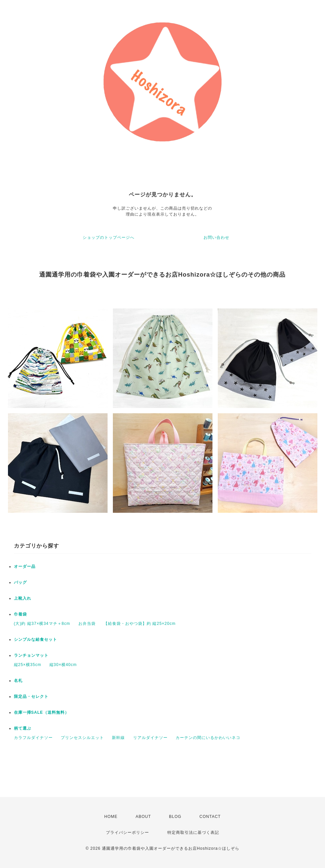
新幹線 (118, 738)
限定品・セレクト (31, 697)
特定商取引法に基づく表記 (193, 833)
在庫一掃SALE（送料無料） (41, 712)
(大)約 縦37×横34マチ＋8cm (42, 624)
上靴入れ (23, 598)
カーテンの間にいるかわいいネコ (208, 738)
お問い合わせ (216, 237)
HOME (111, 817)
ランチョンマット (31, 655)
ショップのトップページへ (109, 237)
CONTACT (210, 817)
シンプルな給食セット (36, 639)
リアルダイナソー (150, 738)
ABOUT (143, 817)
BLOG (175, 817)
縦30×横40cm (63, 665)
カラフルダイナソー (33, 738)
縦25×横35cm (28, 665)
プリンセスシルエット (82, 738)
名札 (18, 681)
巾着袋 (20, 614)
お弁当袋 (87, 624)
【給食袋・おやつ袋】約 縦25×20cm (140, 624)
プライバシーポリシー (127, 833)
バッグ (20, 582)
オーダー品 (25, 567)
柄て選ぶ (23, 728)
